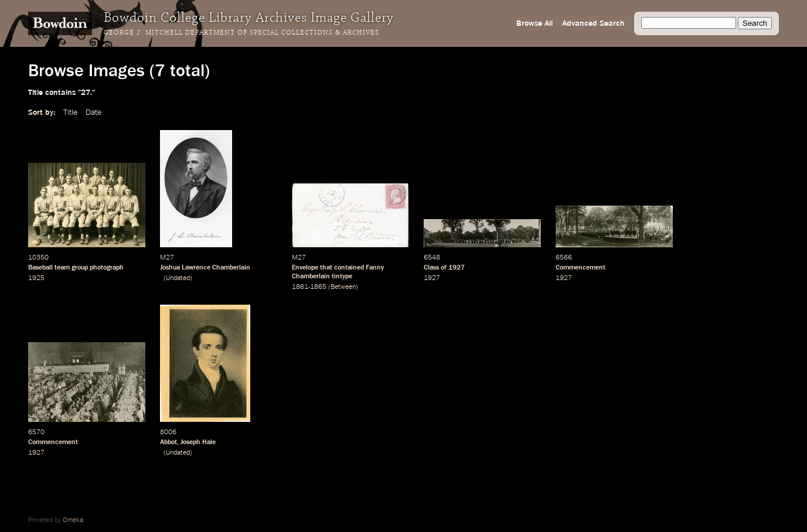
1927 (457, 268)
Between (343, 287)
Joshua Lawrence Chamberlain (205, 268)
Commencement (580, 268)
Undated (178, 278)
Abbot (168, 442)
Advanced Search (593, 23)
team (62, 268)
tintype (342, 277)
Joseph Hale (198, 442)
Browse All (534, 23)
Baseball (40, 268)
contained (349, 268)
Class (431, 268)
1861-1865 (309, 287)
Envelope (305, 268)
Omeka (73, 520)
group (80, 268)
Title (70, 112)
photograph (107, 268)
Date (93, 112)
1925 (36, 278)
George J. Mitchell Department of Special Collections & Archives (241, 33)
